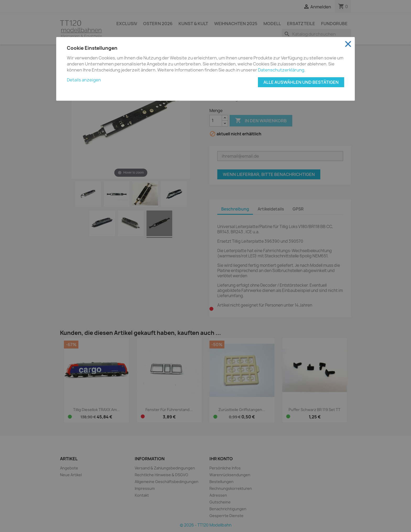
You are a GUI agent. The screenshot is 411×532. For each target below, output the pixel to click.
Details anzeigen (84, 80)
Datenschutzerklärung (281, 70)
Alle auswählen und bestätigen (301, 82)
